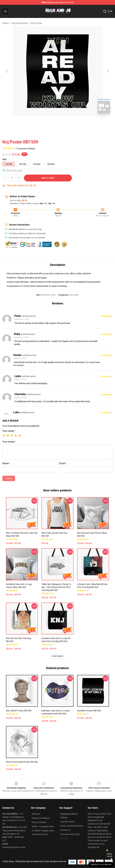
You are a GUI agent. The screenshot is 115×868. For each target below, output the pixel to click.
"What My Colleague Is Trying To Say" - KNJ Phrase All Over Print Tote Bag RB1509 (56, 587)
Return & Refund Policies (72, 826)
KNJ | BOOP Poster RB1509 (19, 711)
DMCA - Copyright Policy (43, 826)
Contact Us (65, 830)
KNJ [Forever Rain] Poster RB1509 (22, 762)
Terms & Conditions (41, 818)
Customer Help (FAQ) (70, 834)
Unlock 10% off (109, 855)
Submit (9, 478)
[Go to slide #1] (50, 123)
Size (4, 159)
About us (36, 814)
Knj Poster (37, 23)
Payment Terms (67, 822)
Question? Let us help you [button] (101, 864)
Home (6, 23)
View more (57, 656)
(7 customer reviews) (25, 149)
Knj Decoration (20, 23)
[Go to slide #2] (65, 123)
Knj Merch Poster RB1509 (89, 711)
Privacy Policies (39, 822)
